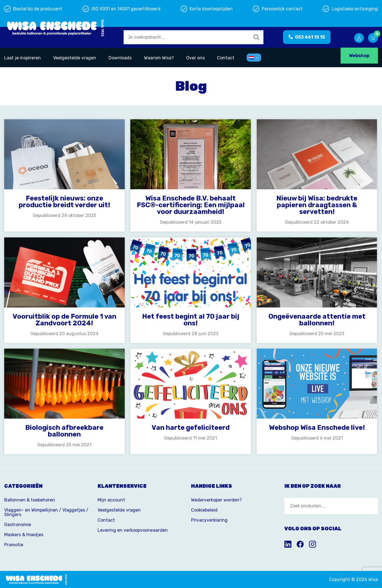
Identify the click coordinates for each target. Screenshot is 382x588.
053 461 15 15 (307, 37)
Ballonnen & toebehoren (30, 500)
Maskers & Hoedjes (24, 535)
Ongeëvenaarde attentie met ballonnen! (317, 320)
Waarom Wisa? (159, 58)
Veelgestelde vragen (75, 58)
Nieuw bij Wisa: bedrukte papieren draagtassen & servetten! (317, 205)
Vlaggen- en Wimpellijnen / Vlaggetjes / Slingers (46, 512)
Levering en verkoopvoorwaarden (133, 530)
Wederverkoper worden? (216, 500)
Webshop (359, 56)
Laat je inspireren (23, 58)
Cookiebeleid (204, 510)
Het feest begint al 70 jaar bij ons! (191, 320)
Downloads (120, 58)
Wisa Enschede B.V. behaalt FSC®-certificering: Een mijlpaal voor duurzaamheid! (191, 205)
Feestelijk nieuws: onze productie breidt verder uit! (64, 202)
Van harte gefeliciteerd (191, 428)
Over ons (195, 58)
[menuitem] (254, 58)
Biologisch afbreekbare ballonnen (64, 431)
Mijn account (111, 500)
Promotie (14, 545)
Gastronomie (18, 525)
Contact (226, 58)
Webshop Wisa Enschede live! (317, 428)
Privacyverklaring (209, 520)
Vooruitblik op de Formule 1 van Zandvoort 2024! (64, 320)
